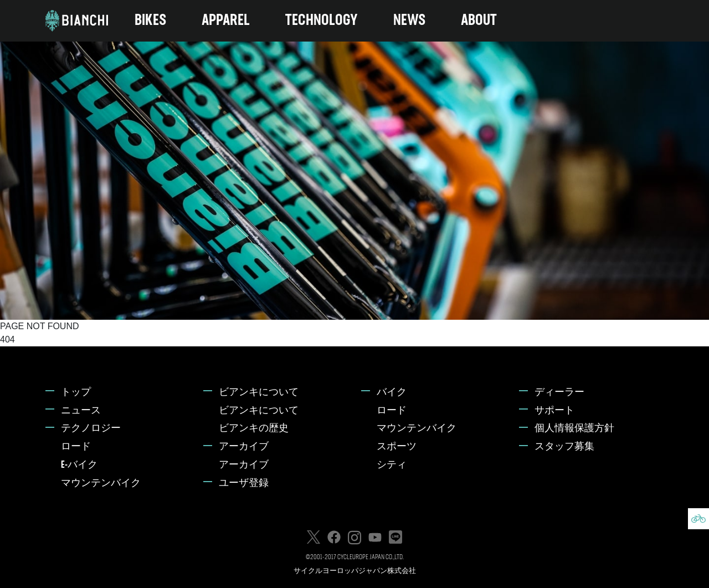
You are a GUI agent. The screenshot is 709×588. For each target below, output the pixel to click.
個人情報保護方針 (574, 429)
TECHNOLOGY (322, 21)
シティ (392, 465)
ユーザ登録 (244, 484)
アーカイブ (244, 447)
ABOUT (479, 21)
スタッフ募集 (564, 447)
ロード (76, 447)
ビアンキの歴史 (254, 429)
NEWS (409, 21)
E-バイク (79, 465)
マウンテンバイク (101, 484)
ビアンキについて (259, 393)
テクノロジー (91, 429)
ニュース (81, 411)
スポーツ (397, 447)
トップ (76, 393)
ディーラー (559, 393)
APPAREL (226, 21)
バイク (392, 393)
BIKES (150, 21)
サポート (554, 411)
